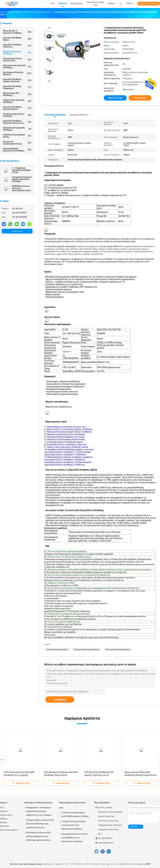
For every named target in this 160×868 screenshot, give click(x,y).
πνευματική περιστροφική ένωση (87, 650)
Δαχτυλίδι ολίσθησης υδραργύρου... (17, 87)
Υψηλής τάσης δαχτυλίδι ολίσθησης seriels (67, 447)
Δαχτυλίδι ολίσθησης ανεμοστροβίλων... (17, 108)
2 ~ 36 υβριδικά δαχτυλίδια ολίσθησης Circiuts (21, 170)
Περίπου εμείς (6, 815)
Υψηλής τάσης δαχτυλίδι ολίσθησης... (17, 101)
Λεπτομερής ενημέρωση (55, 115)
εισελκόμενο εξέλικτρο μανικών (38, 803)
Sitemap (3, 822)
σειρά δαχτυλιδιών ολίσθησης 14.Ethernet (65, 460)
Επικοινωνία (17, 231)
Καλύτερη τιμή (115, 98)
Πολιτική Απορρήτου (9, 830)
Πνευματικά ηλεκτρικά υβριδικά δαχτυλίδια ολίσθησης (22, 179)
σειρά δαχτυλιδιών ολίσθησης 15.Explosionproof (68, 462)
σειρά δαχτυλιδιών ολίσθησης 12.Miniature (65, 455)
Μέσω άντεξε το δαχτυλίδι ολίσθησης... (17, 32)
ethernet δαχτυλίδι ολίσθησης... (17, 94)
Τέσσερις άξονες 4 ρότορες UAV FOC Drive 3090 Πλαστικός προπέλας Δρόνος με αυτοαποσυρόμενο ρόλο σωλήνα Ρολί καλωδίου (40, 824)
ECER (148, 864)
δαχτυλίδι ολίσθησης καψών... (17, 39)
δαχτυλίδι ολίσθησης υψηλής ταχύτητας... (17, 80)
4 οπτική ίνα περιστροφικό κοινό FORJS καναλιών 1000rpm (75, 814)
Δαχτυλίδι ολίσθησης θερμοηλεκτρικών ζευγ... (17, 122)
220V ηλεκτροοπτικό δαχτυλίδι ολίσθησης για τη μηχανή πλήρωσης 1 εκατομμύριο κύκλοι (20, 775)
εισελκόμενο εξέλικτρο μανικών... (17, 73)
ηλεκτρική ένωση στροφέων (57, 650)
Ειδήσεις (4, 819)
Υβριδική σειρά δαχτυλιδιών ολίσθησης (66, 434)
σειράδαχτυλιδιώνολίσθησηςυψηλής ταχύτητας (70, 450)
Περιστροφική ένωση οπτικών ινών (72, 805)
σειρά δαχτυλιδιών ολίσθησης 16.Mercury (65, 465)
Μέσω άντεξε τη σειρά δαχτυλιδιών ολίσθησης (69, 429)
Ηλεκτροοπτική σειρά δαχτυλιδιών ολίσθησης (69, 432)
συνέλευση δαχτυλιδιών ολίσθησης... (17, 115)
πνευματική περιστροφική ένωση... (17, 143)
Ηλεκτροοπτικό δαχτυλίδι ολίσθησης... (17, 66)
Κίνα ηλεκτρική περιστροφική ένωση (26, 864)
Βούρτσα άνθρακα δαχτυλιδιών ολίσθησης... (17, 150)
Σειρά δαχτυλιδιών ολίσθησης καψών (65, 442)
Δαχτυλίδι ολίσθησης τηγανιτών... (17, 46)
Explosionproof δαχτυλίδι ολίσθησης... (17, 129)
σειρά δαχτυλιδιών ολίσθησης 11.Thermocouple (68, 452)
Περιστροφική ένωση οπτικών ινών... (17, 60)
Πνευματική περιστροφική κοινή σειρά (65, 437)
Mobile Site (5, 826)
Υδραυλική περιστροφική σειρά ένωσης (66, 439)
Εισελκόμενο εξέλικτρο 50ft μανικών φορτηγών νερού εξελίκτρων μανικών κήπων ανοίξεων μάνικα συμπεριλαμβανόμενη (38, 837)
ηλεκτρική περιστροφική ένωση (118, 650)
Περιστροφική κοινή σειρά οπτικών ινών (66, 427)
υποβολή (60, 699)
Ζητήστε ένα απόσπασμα (149, 4)
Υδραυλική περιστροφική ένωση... (17, 136)
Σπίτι (2, 808)
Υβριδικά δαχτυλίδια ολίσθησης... (17, 53)
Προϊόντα (4, 811)
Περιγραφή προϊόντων (79, 115)
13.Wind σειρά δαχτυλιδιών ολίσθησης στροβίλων (69, 457)
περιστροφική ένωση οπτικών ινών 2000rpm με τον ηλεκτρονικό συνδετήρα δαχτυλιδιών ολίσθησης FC (74, 838)
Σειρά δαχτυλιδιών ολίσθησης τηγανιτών (67, 444)
